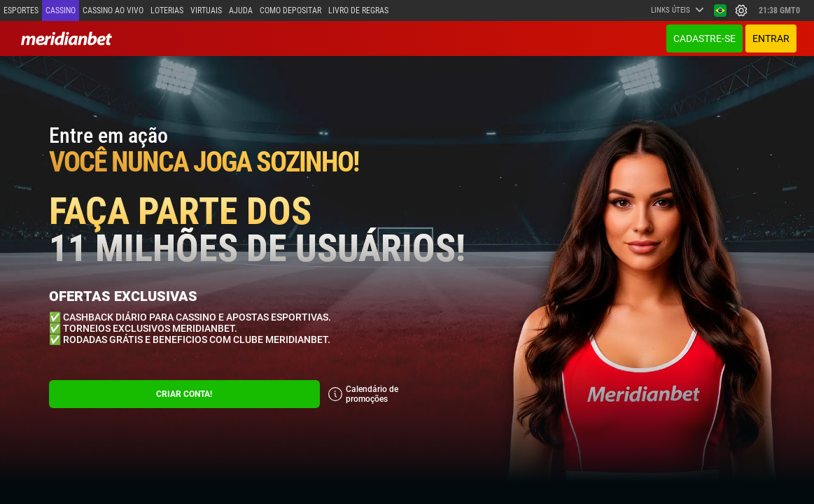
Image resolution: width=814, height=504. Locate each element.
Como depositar (290, 10)
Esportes (21, 10)
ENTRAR (771, 38)
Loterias (167, 10)
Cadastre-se (704, 38)
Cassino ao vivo (113, 10)
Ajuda (241, 10)
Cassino (61, 10)
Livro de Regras (358, 10)
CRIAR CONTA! (184, 394)
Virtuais (206, 10)
